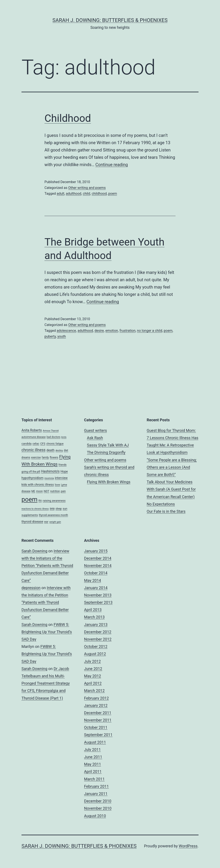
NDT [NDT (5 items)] (46, 491)
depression (31, 588)
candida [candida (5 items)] (27, 444)
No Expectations (161, 504)
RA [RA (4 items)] (40, 501)
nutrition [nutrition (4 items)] (55, 491)
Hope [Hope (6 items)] (64, 471)
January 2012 (96, 705)
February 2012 (96, 698)
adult (61, 194)
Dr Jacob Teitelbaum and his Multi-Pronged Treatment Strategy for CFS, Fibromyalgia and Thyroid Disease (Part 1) (46, 683)
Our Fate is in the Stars (166, 511)
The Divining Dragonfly (106, 452)
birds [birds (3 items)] (64, 437)
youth (62, 336)
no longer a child (150, 331)
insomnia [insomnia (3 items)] (49, 478)
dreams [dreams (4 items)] (26, 457)
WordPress (188, 846)
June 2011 (93, 757)
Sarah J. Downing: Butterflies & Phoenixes (110, 20)
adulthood (74, 194)
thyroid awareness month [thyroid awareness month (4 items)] (53, 515)
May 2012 (92, 676)
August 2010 (95, 816)
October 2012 (96, 646)
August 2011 (95, 742)
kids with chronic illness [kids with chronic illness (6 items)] (38, 485)
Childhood (68, 118)
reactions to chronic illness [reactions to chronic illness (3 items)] (35, 509)
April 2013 (93, 610)
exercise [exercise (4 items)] (36, 457)
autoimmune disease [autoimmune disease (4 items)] (34, 437)
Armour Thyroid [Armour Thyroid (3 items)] (51, 431)
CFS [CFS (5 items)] (43, 444)
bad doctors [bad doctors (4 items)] (53, 437)
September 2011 (98, 735)
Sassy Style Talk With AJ (108, 445)
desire (99, 331)
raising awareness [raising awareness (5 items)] (54, 501)
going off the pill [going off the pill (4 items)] (31, 472)
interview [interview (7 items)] (61, 478)
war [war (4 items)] (46, 522)
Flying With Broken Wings (109, 482)
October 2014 (96, 573)
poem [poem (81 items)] (29, 499)
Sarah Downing (34, 551)
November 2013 (98, 595)
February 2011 (96, 786)
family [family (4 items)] (45, 457)
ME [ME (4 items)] (33, 491)
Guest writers (95, 430)
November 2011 (98, 720)
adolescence (66, 331)
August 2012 (95, 654)
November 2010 (98, 808)
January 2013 (96, 625)
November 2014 (98, 566)
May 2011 (92, 764)
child (87, 194)
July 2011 (92, 750)
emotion (112, 331)
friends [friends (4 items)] (62, 465)
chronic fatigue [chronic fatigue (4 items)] (55, 444)
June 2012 (93, 669)
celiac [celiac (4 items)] (36, 444)
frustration (127, 331)
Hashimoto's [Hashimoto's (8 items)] (50, 471)
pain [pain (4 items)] (63, 491)
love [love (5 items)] (57, 485)
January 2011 (96, 794)
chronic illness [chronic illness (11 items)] (34, 450)
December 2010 (98, 801)
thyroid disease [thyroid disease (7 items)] (32, 522)
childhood (99, 194)
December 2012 (98, 632)
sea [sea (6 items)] (52, 508)
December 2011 (98, 713)
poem (113, 194)
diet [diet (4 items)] (66, 450)
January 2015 (96, 551)
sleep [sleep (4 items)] (59, 509)
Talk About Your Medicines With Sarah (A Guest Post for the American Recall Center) (171, 489)
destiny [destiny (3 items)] (59, 450)
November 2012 (98, 639)
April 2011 (93, 771)
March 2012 (94, 691)
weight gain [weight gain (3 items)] (55, 522)
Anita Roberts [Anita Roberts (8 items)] (32, 430)
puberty (50, 336)
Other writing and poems (87, 188)
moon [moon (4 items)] (39, 491)
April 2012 (93, 683)
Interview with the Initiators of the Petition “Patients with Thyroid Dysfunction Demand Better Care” (47, 566)
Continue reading (112, 165)
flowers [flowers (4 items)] (54, 457)
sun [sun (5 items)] (65, 509)
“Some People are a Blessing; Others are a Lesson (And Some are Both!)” (172, 467)
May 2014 (92, 580)
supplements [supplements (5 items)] (30, 515)
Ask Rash (95, 438)
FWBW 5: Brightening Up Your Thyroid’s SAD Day (47, 632)
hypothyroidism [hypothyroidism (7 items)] (32, 478)
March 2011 (94, 779)
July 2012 (92, 661)
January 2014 (96, 588)
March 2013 (94, 617)
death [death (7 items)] (50, 450)
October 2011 (96, 727)
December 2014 (98, 558)
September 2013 (98, 602)
